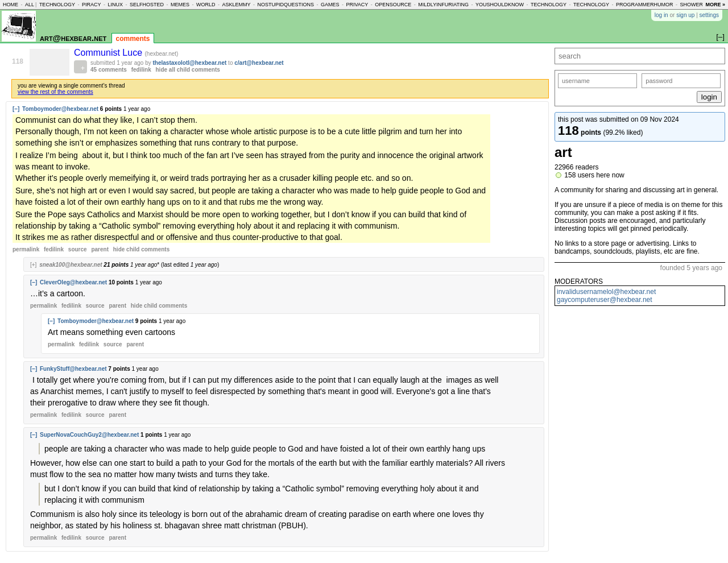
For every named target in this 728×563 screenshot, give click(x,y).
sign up (685, 15)
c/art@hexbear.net (259, 63)
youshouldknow (500, 5)
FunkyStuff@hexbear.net (73, 369)
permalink (26, 249)
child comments (141, 249)
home (11, 5)
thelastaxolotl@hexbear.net (190, 63)
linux (115, 5)
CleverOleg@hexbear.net (73, 282)
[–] (16, 109)
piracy (92, 5)
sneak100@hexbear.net (71, 265)
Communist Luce (109, 53)
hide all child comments (188, 70)
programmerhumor (645, 5)
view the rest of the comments (55, 92)
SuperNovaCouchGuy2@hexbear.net (89, 435)
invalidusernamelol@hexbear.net (606, 292)
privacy (357, 5)
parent (100, 249)
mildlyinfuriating (443, 5)
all (30, 5)
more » (715, 5)
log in (661, 15)
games (330, 5)
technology (57, 5)
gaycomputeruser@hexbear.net (605, 300)
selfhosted (147, 5)
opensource (393, 5)
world (206, 5)
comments (133, 39)
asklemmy (236, 5)
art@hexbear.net (73, 38)
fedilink (141, 70)
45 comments (109, 70)
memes (180, 5)
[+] (33, 265)
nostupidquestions (286, 5)
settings (709, 15)
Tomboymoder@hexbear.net (60, 109)
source (78, 249)
